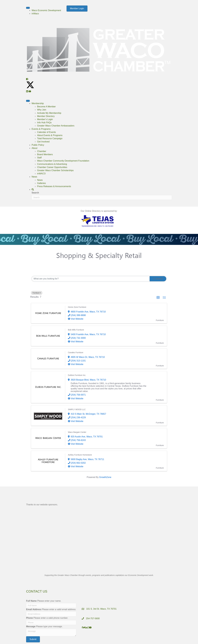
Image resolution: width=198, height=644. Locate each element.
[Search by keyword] (91, 279)
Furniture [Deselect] (37, 293)
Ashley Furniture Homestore (80, 455)
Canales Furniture (76, 352)
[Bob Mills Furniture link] (48, 336)
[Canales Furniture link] (48, 359)
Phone (29, 618)
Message (31, 626)
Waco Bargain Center (77, 432)
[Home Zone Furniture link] (48, 313)
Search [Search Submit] (158, 279)
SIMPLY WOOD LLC (77, 409)
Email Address (34, 609)
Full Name (31, 601)
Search (35, 193)
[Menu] (28, 8)
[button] (27, 79)
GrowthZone (105, 477)
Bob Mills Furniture (76, 330)
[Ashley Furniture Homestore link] (48, 461)
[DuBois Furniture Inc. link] (48, 387)
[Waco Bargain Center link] (48, 438)
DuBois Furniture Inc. (77, 375)
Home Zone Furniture (77, 307)
